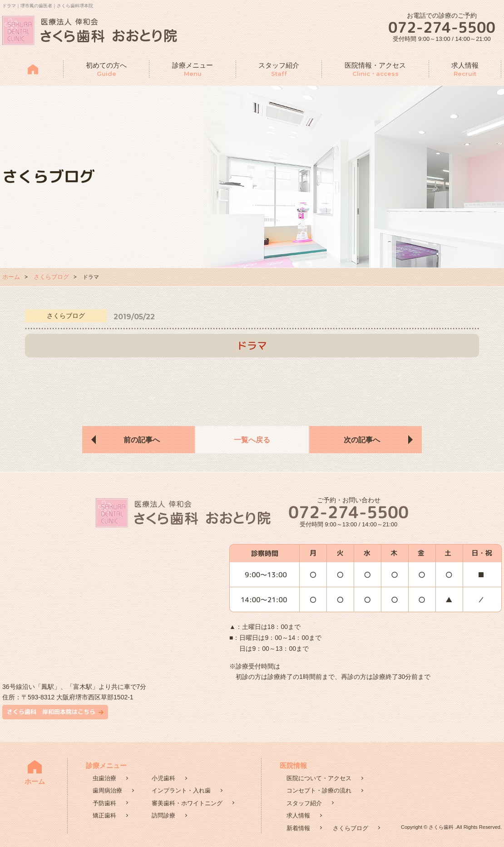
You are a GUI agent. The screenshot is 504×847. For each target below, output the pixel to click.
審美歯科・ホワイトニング (187, 803)
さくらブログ (51, 277)
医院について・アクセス (319, 778)
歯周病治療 (107, 790)
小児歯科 (163, 778)
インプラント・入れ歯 (181, 790)
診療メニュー (193, 70)
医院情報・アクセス (375, 70)
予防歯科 (104, 803)
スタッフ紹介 (279, 70)
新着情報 (298, 828)
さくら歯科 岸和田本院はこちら (51, 712)
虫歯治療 (104, 778)
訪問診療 (163, 815)
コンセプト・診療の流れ (319, 790)
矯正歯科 (104, 815)
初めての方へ (106, 70)
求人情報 (465, 70)
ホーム (11, 277)
